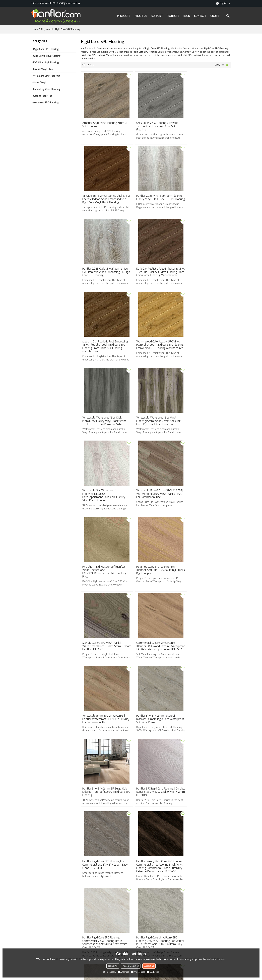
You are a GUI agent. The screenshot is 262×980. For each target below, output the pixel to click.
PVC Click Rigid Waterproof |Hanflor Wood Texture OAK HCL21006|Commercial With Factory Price (105, 435)
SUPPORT (157, 16)
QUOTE (215, 16)
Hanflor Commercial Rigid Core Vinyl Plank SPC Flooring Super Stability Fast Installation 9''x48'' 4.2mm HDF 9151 (104, 819)
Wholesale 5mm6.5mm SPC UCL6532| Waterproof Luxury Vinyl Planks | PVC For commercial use (205, 357)
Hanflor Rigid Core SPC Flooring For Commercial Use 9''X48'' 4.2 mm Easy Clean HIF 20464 (207, 587)
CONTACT (200, 16)
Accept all (149, 966)
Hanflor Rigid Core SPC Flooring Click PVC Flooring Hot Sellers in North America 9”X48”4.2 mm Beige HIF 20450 (206, 742)
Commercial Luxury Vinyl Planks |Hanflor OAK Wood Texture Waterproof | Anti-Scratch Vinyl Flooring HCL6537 (102, 512)
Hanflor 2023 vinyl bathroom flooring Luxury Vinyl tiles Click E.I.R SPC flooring (104, 203)
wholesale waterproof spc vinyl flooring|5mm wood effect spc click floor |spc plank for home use (105, 357)
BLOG (187, 16)
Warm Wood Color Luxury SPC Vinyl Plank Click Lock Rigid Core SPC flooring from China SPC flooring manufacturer (155, 282)
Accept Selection (131, 966)
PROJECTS (173, 16)
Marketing (153, 972)
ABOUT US (141, 16)
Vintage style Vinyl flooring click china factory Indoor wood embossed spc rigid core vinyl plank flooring (206, 128)
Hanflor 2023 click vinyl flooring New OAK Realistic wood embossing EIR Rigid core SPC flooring (155, 203)
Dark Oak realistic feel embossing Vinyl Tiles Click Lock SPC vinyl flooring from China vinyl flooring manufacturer (205, 205)
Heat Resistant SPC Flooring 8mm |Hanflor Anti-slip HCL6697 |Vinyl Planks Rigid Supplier (154, 433)
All (42, 29)
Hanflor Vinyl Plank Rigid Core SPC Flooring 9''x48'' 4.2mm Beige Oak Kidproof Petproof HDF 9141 (154, 817)
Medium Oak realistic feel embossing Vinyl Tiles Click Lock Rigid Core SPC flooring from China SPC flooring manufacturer (105, 282)
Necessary (109, 972)
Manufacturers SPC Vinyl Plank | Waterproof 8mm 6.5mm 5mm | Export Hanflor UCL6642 (204, 433)
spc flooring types (110, 861)
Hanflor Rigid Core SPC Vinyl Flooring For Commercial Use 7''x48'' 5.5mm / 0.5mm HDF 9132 (206, 817)
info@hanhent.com (141, 919)
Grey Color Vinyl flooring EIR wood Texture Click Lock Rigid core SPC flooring (154, 126)
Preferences (138, 972)
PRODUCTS (124, 16)
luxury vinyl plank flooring (138, 861)
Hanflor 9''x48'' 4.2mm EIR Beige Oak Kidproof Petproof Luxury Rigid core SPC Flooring (105, 587)
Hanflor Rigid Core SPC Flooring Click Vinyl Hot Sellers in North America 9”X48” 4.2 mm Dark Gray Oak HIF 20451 (155, 742)
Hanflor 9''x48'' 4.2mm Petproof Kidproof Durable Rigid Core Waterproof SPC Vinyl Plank (203, 510)
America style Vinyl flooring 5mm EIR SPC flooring (104, 125)
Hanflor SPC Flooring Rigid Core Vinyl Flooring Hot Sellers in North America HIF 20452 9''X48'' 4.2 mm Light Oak (105, 740)
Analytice (123, 972)
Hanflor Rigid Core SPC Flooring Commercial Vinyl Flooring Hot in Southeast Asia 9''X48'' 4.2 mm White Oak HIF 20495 (156, 662)
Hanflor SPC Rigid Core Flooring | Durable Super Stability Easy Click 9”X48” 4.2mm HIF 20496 (153, 587)
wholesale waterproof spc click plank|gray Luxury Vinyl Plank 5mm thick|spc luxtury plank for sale (206, 280)
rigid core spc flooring (189, 861)
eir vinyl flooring (164, 861)
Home (35, 29)
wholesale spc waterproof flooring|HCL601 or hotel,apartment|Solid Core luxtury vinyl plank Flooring (155, 358)
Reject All (113, 966)
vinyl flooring (90, 861)
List (223, 65)
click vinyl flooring (214, 861)
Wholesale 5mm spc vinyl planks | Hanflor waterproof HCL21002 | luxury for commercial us (154, 510)
